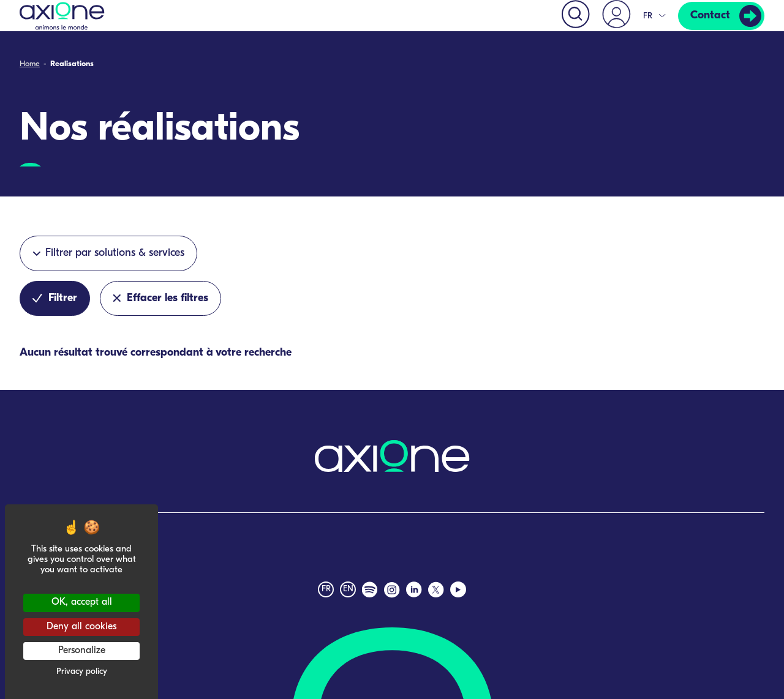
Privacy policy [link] (82, 672)
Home (30, 65)
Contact (710, 16)
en (348, 589)
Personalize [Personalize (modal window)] (82, 651)
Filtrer (55, 298)
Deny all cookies (81, 627)
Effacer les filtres (160, 298)
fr (326, 589)
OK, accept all (82, 602)
